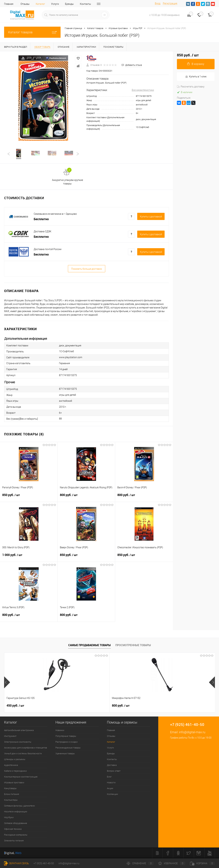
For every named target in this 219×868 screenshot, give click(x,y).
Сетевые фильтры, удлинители (19, 806)
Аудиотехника (11, 765)
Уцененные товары (65, 754)
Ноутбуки (9, 818)
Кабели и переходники (15, 771)
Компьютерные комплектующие (21, 777)
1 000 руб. (29, 557)
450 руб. (15, 706)
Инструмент (10, 736)
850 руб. (29, 497)
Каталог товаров (32, 32)
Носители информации (16, 812)
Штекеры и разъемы (15, 760)
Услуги (55, 4)
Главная (9, 4)
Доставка (112, 765)
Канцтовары (10, 789)
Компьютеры (11, 800)
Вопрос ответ (114, 771)
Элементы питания (14, 841)
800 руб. (86, 497)
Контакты (85, 4)
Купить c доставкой (151, 217)
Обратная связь (17, 863)
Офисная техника (13, 829)
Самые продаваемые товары (89, 645)
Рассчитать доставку (191, 87)
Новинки (60, 731)
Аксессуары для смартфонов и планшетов (25, 748)
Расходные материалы (16, 835)
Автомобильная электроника (19, 731)
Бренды (69, 4)
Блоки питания (12, 794)
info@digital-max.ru (192, 732)
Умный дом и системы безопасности (23, 754)
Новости (111, 783)
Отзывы (25, 4)
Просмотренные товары (133, 645)
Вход (158, 3)
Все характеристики (143, 90)
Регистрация (170, 3)
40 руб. (120, 706)
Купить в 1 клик (196, 77)
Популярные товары (66, 736)
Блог (109, 777)
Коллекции (112, 794)
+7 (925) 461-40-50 (44, 863)
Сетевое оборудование (16, 824)
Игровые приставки (14, 783)
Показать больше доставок (87, 269)
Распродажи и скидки (66, 742)
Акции (110, 789)
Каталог (40, 4)
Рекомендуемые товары (68, 748)
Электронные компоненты (18, 742)
